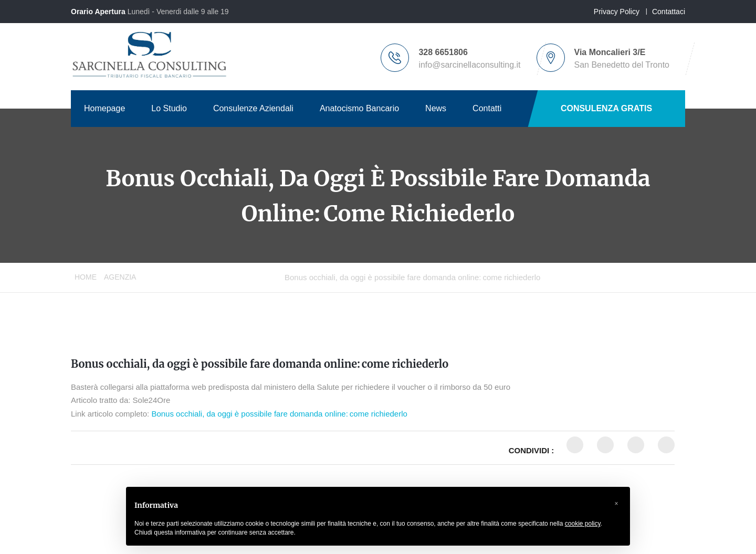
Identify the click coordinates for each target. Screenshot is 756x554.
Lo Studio (169, 108)
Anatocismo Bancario (359, 108)
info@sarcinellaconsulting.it (469, 65)
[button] (616, 504)
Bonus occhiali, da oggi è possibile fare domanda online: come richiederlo (260, 364)
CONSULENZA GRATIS (606, 108)
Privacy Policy (617, 12)
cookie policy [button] (583, 524)
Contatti (487, 108)
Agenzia (120, 277)
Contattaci (669, 12)
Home (86, 277)
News (436, 108)
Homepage (104, 108)
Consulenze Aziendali (253, 108)
